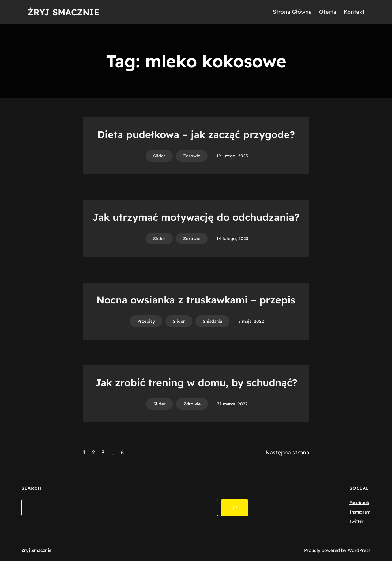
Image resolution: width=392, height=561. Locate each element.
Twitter (356, 521)
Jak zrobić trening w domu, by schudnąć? (196, 382)
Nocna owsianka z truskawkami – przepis (196, 300)
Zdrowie (192, 156)
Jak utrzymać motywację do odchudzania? (196, 217)
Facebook (359, 503)
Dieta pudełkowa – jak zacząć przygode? (196, 134)
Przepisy (146, 321)
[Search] (235, 508)
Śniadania (212, 321)
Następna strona (287, 452)
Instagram (360, 512)
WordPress (359, 550)
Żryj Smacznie (64, 12)
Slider (159, 156)
